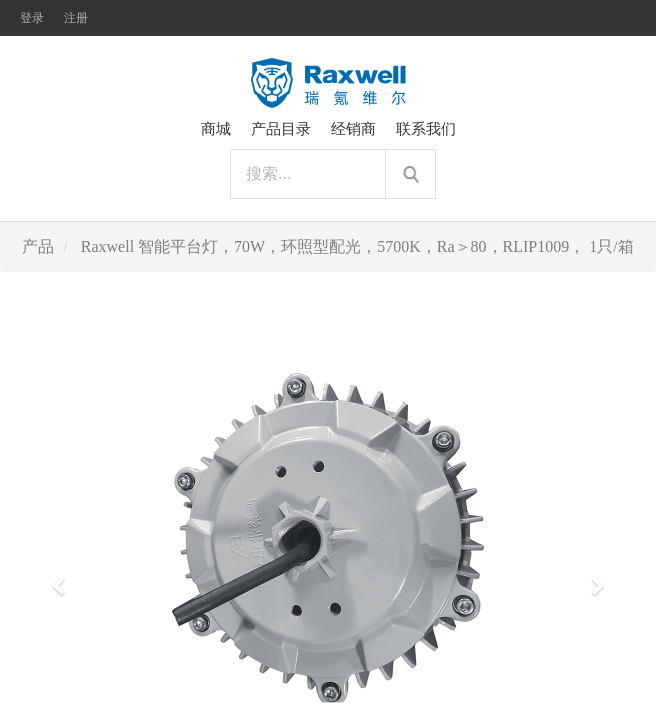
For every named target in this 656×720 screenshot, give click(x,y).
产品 (38, 246)
